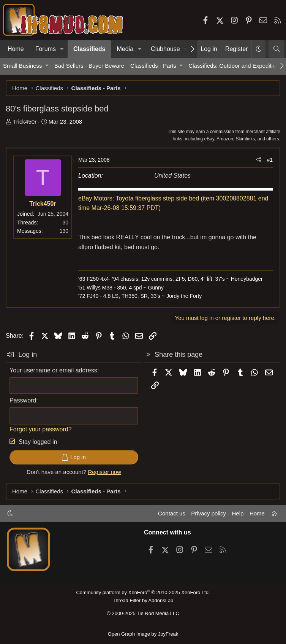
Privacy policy (209, 513)
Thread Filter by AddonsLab (143, 600)
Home (16, 49)
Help (238, 513)
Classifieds (89, 49)
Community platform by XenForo (143, 592)
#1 (270, 160)
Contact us (172, 513)
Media (125, 49)
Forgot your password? (41, 429)
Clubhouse (165, 49)
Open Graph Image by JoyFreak (143, 634)
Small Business (23, 66)
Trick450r (25, 122)
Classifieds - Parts (153, 66)
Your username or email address (53, 370)
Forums (46, 49)
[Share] (259, 160)
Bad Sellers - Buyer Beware (89, 66)
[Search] (276, 49)
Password (23, 400)
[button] (62, 49)
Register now (104, 472)
